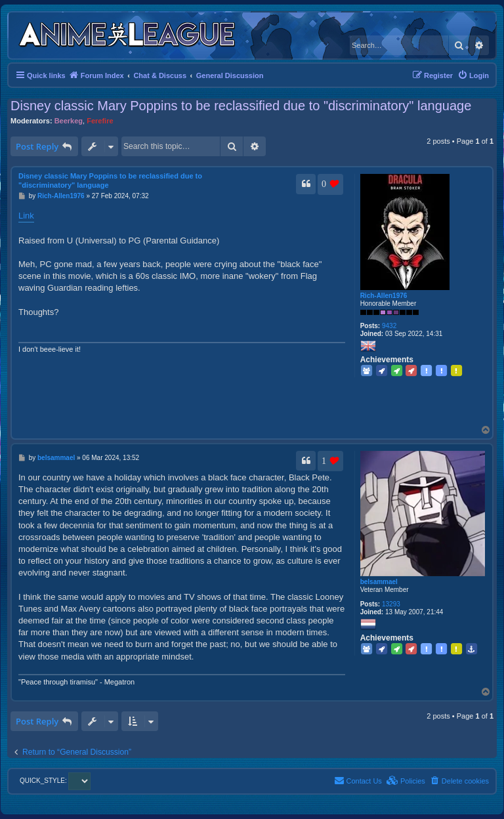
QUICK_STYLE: (55, 781)
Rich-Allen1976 (384, 296)
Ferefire (100, 121)
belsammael (379, 582)
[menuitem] (473, 75)
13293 (391, 604)
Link (26, 216)
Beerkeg (69, 121)
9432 (389, 326)
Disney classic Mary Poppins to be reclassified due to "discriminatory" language (241, 106)
